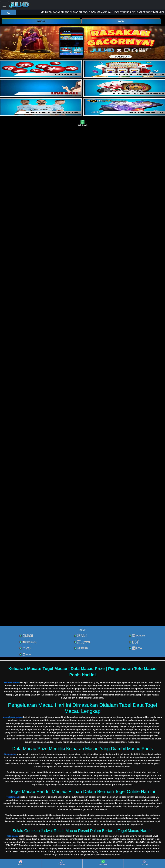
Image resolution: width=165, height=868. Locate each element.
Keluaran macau (12, 682)
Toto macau (12, 836)
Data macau (10, 754)
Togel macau (13, 797)
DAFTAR (41, 21)
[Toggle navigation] (4, 5)
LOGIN (121, 21)
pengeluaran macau (13, 717)
